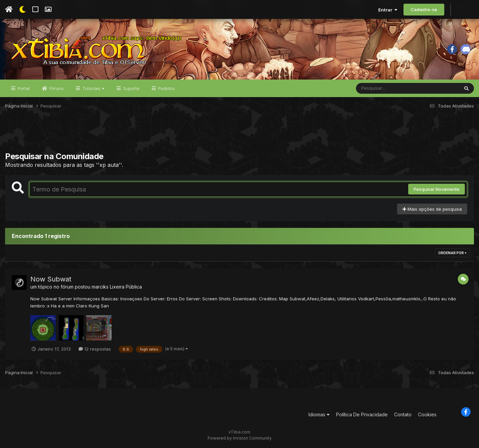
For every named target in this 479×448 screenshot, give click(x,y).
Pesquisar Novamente (437, 189)
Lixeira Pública (126, 287)
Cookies (427, 414)
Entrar (388, 10)
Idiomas (319, 414)
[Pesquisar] (382, 88)
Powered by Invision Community (240, 438)
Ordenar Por (452, 253)
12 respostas (95, 349)
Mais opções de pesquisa (432, 209)
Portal (23, 88)
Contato (403, 414)
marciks (100, 287)
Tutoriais (93, 88)
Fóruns (56, 88)
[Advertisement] (240, 135)
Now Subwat (51, 279)
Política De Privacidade (362, 414)
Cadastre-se (424, 9)
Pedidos (166, 88)
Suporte (131, 88)
